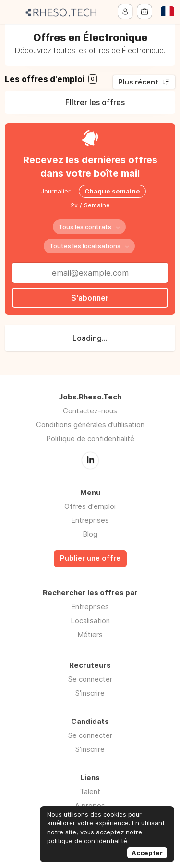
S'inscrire (90, 693)
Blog (90, 534)
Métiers (90, 634)
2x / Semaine (90, 205)
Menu (13, 12)
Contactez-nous (90, 411)
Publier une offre (90, 558)
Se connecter (90, 679)
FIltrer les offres (95, 102)
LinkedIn (90, 460)
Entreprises (90, 520)
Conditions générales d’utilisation (90, 425)
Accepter (147, 853)
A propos (90, 805)
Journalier (56, 191)
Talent (90, 791)
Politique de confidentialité (90, 439)
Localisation (90, 620)
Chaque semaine (112, 191)
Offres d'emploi (90, 506)
